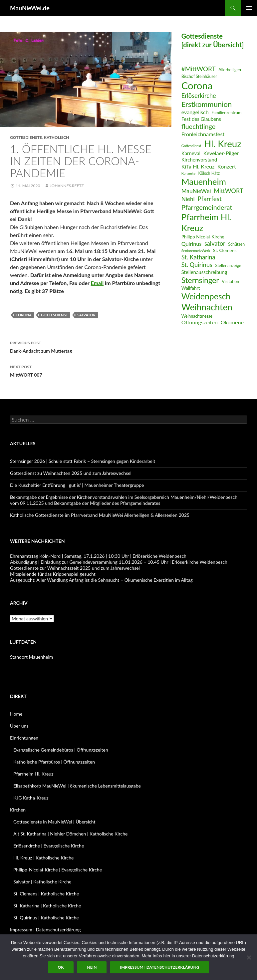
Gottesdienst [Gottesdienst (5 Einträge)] (191, 146)
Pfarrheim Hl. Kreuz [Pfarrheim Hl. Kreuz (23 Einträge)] (206, 222)
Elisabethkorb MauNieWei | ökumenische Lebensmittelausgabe (77, 786)
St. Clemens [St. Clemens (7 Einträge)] (225, 250)
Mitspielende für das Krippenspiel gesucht (53, 574)
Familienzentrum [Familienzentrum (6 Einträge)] (226, 113)
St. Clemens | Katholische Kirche (46, 894)
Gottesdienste (26, 137)
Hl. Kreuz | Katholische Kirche (43, 858)
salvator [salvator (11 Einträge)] (215, 243)
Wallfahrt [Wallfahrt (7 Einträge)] (191, 288)
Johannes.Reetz (67, 186)
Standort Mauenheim (31, 657)
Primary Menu (249, 8)
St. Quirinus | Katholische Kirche (46, 918)
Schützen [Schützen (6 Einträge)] (236, 244)
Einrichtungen (24, 738)
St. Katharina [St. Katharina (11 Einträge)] (198, 257)
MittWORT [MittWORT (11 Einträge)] (228, 191)
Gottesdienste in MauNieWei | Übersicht (54, 822)
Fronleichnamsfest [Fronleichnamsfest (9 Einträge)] (203, 134)
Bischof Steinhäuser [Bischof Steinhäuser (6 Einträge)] (199, 76)
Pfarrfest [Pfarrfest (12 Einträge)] (210, 199)
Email (97, 283)
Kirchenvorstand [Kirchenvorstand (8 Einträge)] (199, 160)
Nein (92, 967)
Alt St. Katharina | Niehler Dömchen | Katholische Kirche (70, 834)
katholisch (57, 137)
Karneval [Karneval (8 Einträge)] (191, 153)
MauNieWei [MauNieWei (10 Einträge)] (196, 191)
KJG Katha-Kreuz (31, 798)
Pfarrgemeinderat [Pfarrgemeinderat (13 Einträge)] (207, 207)
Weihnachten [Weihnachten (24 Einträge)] (207, 307)
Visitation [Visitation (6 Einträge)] (230, 282)
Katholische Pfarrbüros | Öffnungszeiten (54, 762)
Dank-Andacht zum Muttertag (86, 346)
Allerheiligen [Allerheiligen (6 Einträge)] (230, 70)
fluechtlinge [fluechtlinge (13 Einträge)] (199, 126)
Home (16, 714)
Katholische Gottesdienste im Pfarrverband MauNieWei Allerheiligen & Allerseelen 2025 (100, 515)
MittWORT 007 (86, 370)
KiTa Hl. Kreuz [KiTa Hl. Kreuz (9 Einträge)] (198, 166)
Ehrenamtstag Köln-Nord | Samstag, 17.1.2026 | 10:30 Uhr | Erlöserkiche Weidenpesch (98, 556)
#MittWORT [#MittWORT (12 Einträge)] (199, 69)
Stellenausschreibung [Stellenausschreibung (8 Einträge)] (204, 272)
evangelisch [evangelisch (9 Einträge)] (195, 112)
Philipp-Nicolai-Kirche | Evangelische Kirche (58, 870)
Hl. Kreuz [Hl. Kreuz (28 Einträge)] (223, 144)
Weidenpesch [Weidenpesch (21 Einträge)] (206, 296)
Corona (24, 315)
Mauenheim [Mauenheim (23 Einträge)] (204, 181)
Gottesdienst (54, 315)
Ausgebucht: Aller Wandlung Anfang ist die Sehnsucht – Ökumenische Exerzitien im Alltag (101, 580)
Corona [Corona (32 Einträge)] (197, 85)
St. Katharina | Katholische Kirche (47, 906)
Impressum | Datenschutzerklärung (45, 930)
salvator (86, 315)
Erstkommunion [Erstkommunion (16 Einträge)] (207, 104)
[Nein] (249, 957)
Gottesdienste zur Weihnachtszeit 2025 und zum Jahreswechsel (75, 568)
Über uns (19, 726)
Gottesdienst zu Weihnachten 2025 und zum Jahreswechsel (71, 473)
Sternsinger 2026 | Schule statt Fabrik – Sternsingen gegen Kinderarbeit (83, 461)
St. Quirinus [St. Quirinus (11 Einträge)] (197, 265)
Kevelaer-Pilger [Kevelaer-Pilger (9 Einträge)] (221, 153)
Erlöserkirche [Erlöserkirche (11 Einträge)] (199, 96)
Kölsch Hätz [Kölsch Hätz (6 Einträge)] (209, 173)
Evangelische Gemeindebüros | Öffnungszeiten (61, 750)
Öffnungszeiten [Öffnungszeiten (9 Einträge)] (200, 322)
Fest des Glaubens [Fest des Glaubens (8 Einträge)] (201, 119)
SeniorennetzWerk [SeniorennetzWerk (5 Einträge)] (196, 251)
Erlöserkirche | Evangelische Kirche (49, 846)
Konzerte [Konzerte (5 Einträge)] (188, 173)
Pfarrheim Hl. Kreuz (33, 774)
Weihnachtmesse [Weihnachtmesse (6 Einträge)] (197, 316)
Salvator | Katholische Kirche (42, 882)
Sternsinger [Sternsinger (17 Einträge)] (200, 280)
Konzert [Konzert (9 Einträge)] (227, 166)
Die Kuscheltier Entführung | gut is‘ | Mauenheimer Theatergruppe (77, 485)
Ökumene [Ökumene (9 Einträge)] (232, 322)
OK (61, 967)
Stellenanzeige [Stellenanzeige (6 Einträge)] (228, 266)
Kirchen (18, 810)
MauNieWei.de (30, 8)
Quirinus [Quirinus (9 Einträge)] (192, 244)
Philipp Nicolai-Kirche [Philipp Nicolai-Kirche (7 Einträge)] (203, 237)
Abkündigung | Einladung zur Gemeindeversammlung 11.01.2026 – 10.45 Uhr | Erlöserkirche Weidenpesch (119, 562)
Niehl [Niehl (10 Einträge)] (188, 199)
